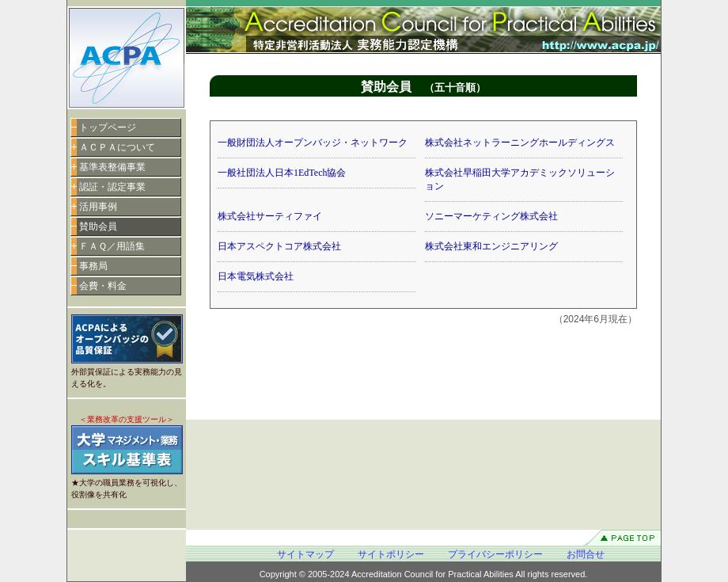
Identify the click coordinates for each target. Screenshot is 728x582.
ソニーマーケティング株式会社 (491, 216)
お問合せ (586, 554)
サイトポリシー (391, 554)
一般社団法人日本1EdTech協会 (282, 173)
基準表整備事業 (112, 167)
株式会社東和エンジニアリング (491, 246)
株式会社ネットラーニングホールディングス (520, 143)
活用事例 (98, 207)
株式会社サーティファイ (270, 216)
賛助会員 (98, 226)
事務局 (93, 266)
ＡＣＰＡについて (117, 147)
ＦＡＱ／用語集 (112, 246)
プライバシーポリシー (495, 554)
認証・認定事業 (112, 187)
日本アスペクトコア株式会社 (279, 246)
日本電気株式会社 (256, 276)
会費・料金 (103, 286)
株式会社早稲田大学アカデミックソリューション (520, 179)
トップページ (108, 127)
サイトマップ (305, 554)
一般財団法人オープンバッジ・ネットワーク (313, 143)
